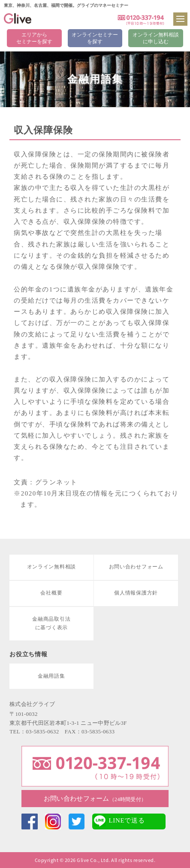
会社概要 (51, 593)
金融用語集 (51, 676)
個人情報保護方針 (136, 593)
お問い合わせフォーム (95, 799)
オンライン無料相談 (51, 567)
